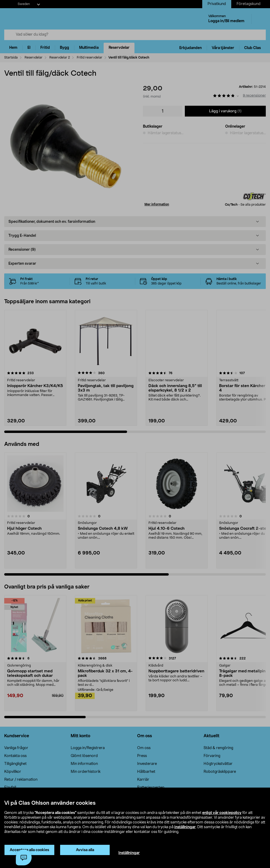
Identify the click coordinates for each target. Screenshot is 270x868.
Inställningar (129, 853)
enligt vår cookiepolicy (222, 813)
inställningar (185, 827)
